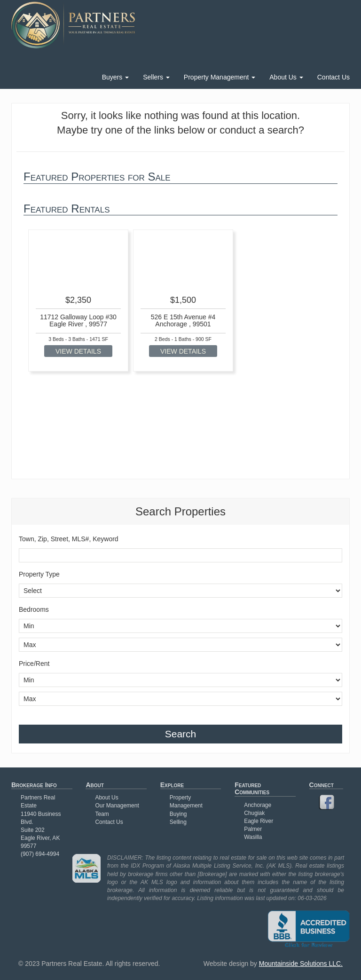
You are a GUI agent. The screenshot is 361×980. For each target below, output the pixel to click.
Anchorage (258, 805)
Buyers (115, 77)
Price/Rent (34, 664)
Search (181, 734)
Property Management (220, 77)
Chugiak (254, 813)
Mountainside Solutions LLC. (301, 964)
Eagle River (259, 821)
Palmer (253, 829)
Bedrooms (34, 609)
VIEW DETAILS (78, 351)
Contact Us (334, 77)
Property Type (39, 574)
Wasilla (253, 837)
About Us (286, 77)
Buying (178, 814)
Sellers (156, 77)
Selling (178, 822)
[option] (78, 300)
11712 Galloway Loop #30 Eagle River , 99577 (78, 320)
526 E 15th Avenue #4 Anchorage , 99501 (183, 320)
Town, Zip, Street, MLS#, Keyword (69, 539)
